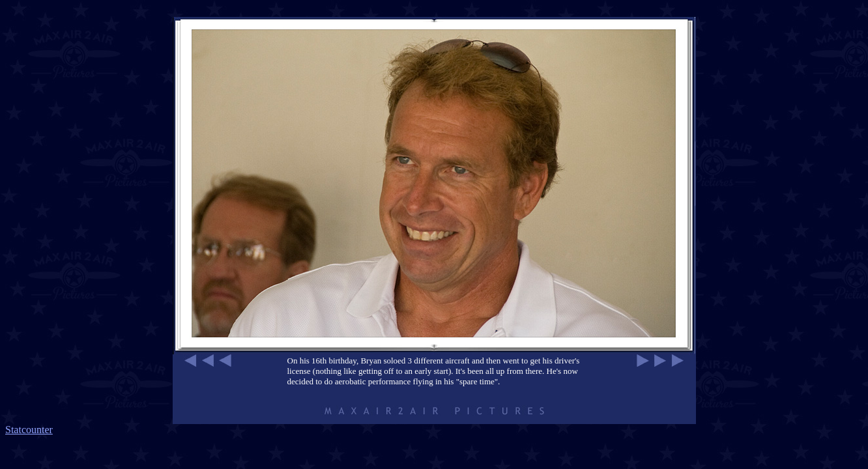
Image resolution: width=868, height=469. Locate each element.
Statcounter (29, 430)
